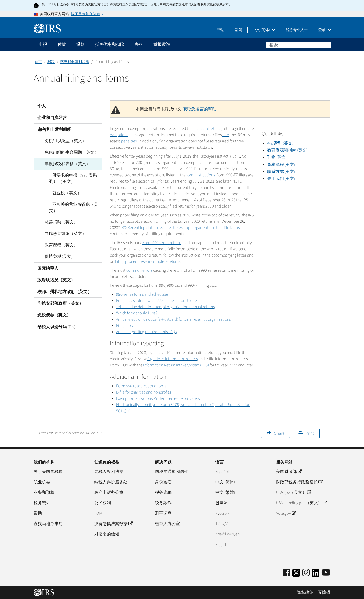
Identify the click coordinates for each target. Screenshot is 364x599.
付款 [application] (62, 45)
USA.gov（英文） (294, 492)
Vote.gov (286, 513)
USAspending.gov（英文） (301, 503)
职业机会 (42, 482)
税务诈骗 (163, 492)
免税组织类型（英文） (62, 141)
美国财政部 (289, 472)
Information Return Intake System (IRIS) (176, 365)
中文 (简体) (264, 30)
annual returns (209, 129)
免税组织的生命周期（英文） (68, 152)
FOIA (98, 513)
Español (222, 472)
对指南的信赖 (107, 534)
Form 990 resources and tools (141, 386)
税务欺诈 (163, 503)
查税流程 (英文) (281, 165)
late (226, 135)
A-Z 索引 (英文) (280, 143)
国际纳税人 (48, 268)
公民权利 (103, 503)
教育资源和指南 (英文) (287, 150)
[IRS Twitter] (296, 574)
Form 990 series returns (162, 243)
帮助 (221, 30)
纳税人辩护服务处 (111, 482)
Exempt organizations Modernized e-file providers (158, 398)
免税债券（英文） (54, 315)
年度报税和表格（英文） (64, 164)
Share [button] (279, 433)
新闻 (239, 30)
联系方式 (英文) (281, 172)
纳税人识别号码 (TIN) (56, 327)
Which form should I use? (137, 313)
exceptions (119, 135)
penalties (129, 141)
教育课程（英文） (58, 245)
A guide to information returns (172, 359)
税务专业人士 (297, 30)
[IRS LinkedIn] (316, 574)
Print (310, 433)
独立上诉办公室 (109, 492)
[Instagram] (306, 573)
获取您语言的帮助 (200, 109)
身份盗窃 (163, 482)
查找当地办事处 (48, 524)
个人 (42, 106)
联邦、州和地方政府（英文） (65, 292)
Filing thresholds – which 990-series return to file (156, 301)
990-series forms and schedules (142, 294)
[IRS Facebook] (287, 573)
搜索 (327, 45)
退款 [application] (80, 45)
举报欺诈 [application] (162, 45)
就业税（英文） (64, 193)
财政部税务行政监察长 (299, 482)
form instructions (201, 175)
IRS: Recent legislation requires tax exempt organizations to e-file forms (180, 228)
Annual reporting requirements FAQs (146, 332)
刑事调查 (163, 513)
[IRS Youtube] (326, 573)
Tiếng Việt (224, 524)
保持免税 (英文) (55, 257)
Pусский (222, 513)
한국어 (222, 503)
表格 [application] (139, 45)
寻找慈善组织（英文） (62, 234)
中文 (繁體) (225, 492)
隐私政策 (305, 592)
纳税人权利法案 (109, 472)
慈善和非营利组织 (75, 62)
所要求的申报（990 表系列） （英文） (71, 178)
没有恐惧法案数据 (113, 524)
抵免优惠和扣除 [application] (110, 45)
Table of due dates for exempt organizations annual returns (165, 307)
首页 (38, 62)
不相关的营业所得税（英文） (72, 208)
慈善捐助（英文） (58, 222)
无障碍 (324, 592)
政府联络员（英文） (56, 280)
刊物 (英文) (277, 157)
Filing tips (124, 326)
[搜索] (299, 45)
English (221, 545)
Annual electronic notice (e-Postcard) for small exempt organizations (173, 319)
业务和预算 (44, 492)
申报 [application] (43, 45)
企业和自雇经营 (52, 118)
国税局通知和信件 (172, 472)
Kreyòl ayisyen (227, 534)
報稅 (51, 62)
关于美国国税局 (48, 472)
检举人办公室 (167, 524)
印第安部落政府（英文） (60, 303)
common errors (139, 270)
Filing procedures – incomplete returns (148, 261)
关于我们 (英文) (281, 179)
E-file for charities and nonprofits (143, 392)
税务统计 (42, 503)
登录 (325, 30)
